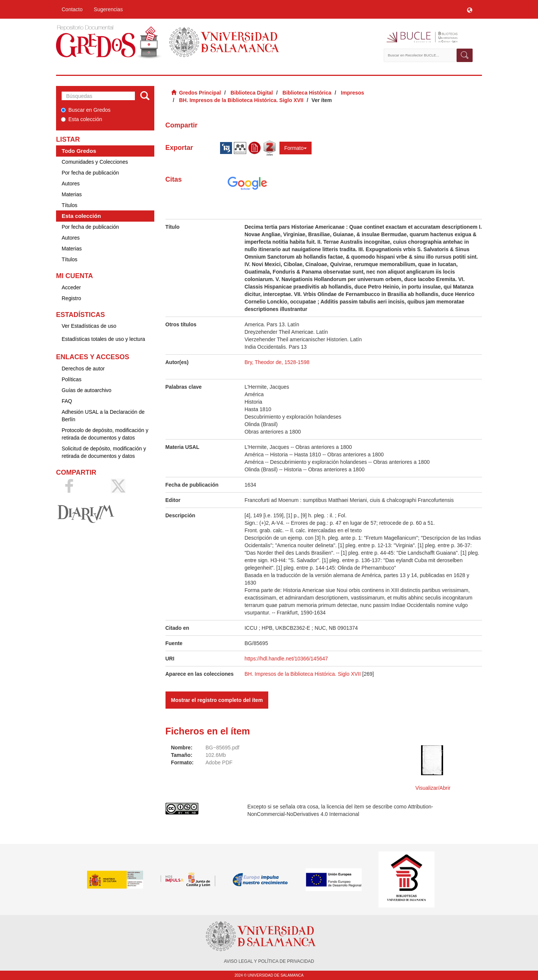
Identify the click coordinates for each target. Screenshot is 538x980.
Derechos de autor (83, 369)
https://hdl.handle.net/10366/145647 (286, 659)
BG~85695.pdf (222, 748)
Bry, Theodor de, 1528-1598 (277, 362)
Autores (71, 184)
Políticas (72, 379)
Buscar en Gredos (86, 110)
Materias (72, 194)
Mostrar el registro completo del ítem (217, 700)
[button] (470, 9)
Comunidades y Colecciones (95, 162)
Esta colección (81, 119)
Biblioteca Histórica (307, 93)
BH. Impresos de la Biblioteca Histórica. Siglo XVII (241, 100)
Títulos (69, 205)
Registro (71, 298)
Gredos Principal (200, 93)
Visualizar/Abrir (433, 788)
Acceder (71, 287)
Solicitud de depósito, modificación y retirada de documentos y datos (104, 452)
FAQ (67, 401)
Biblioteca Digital (252, 93)
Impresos (352, 93)
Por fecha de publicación (90, 173)
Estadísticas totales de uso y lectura (103, 339)
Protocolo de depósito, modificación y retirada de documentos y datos (105, 434)
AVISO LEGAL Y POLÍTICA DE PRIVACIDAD (269, 961)
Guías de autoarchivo (86, 390)
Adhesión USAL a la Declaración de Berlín (103, 416)
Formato (296, 148)
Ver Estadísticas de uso (89, 326)
